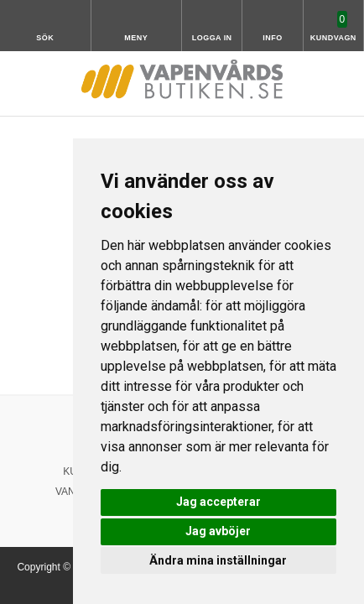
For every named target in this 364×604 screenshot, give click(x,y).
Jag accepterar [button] (218, 502)
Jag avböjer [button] (218, 531)
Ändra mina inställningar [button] (218, 560)
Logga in (212, 38)
